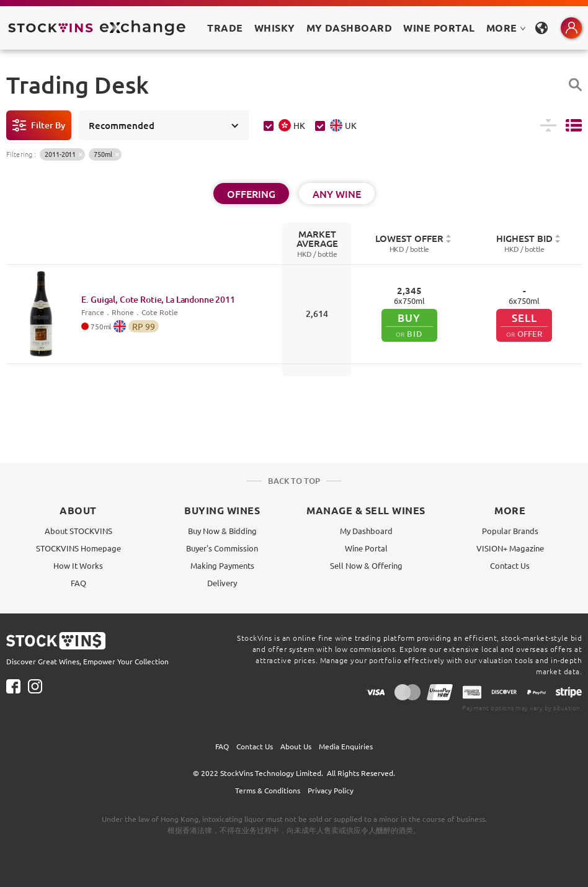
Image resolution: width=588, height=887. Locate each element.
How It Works (78, 565)
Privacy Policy (331, 790)
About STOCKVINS (78, 531)
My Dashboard (366, 531)
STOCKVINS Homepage (78, 548)
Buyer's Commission (222, 548)
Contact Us (510, 565)
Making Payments (222, 565)
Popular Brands (510, 531)
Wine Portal (439, 28)
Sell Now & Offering (366, 565)
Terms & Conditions (268, 790)
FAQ (78, 583)
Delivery (222, 583)
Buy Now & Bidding (222, 531)
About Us (296, 746)
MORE (506, 28)
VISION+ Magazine (510, 548)
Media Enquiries (346, 746)
